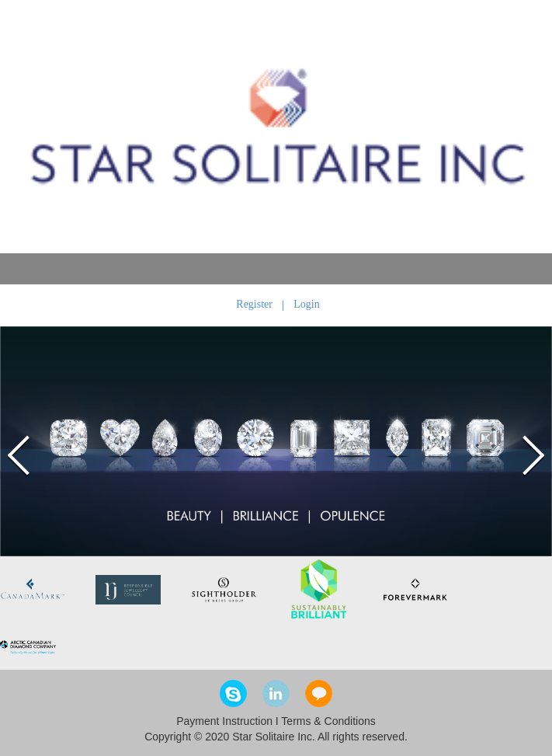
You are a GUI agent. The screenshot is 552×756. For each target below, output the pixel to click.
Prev (22, 455)
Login (306, 304)
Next (530, 455)
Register (254, 304)
